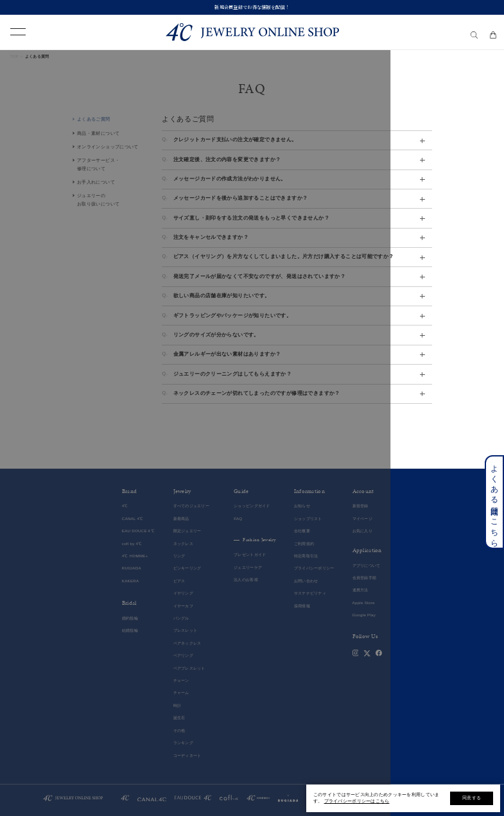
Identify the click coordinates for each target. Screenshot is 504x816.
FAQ (238, 518)
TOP (14, 56)
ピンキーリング (187, 568)
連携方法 (361, 590)
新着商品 (181, 518)
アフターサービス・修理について (98, 164)
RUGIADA (132, 568)
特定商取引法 (306, 556)
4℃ (125, 506)
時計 (178, 705)
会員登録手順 (365, 577)
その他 (179, 730)
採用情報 (302, 606)
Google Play (364, 615)
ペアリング (183, 655)
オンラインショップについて (108, 147)
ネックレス (183, 543)
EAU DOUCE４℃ (139, 531)
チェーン (181, 680)
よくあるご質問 (94, 119)
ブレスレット (186, 630)
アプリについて (367, 565)
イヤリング (183, 593)
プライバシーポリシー (314, 568)
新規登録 (361, 506)
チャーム (181, 692)
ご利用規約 (304, 543)
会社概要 (302, 531)
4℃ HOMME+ (135, 556)
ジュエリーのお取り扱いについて (98, 200)
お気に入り (362, 531)
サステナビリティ (310, 593)
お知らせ (302, 506)
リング (179, 556)
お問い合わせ (306, 581)
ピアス (179, 581)
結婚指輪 (130, 630)
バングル (181, 618)
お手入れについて (96, 182)
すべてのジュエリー (192, 506)
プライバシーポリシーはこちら (357, 801)
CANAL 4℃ (133, 518)
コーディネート (187, 755)
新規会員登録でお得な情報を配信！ (252, 7)
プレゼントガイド (250, 554)
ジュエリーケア (248, 567)
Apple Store (364, 603)
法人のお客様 (246, 579)
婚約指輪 (130, 618)
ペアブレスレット (189, 668)
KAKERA (131, 581)
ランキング (183, 742)
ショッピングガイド (252, 506)
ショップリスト (308, 518)
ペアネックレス (187, 643)
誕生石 (179, 717)
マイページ (362, 518)
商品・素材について (98, 133)
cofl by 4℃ (132, 543)
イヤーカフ (183, 606)
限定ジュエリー (187, 531)
